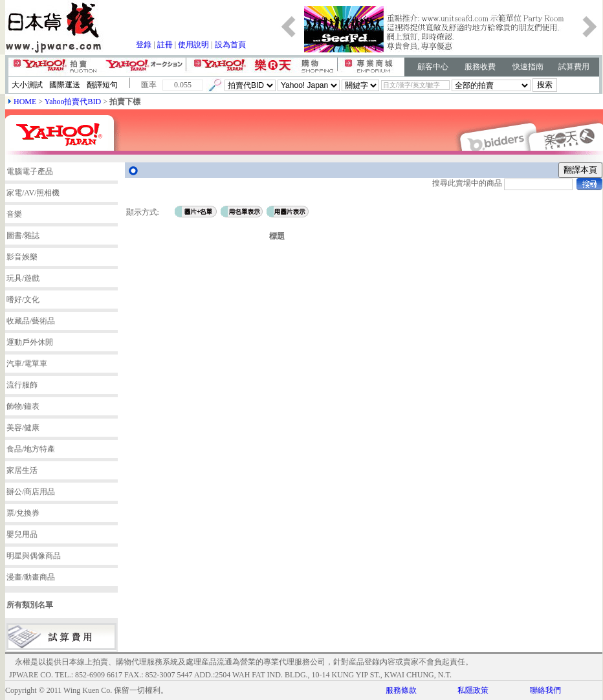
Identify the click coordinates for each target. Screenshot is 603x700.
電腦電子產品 (30, 171)
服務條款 (401, 690)
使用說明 (193, 45)
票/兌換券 (23, 513)
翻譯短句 (102, 85)
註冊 (165, 45)
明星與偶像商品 (34, 556)
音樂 (14, 214)
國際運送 (65, 85)
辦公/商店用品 (31, 492)
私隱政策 (473, 690)
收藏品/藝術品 (31, 321)
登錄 (144, 45)
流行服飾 (22, 385)
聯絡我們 (545, 690)
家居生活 (22, 470)
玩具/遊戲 (23, 278)
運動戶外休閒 (30, 342)
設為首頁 (230, 45)
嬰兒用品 (22, 534)
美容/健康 (23, 428)
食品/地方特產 (31, 449)
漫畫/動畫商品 (31, 577)
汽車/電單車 (27, 364)
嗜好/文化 (23, 300)
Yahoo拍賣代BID (73, 102)
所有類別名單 (30, 605)
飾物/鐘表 (23, 406)
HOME (25, 102)
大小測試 (27, 85)
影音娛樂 (22, 257)
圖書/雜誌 (23, 235)
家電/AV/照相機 (33, 193)
